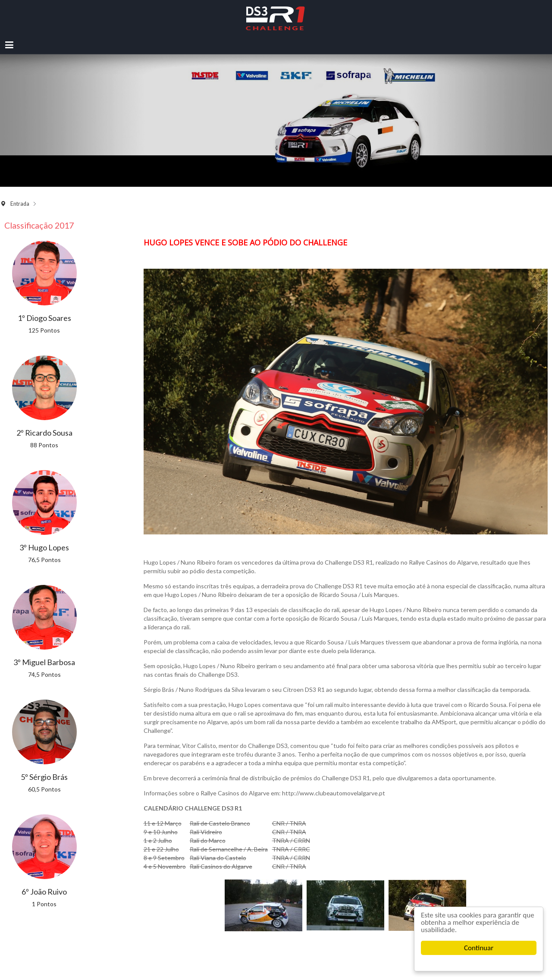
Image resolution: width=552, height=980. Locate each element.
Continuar (479, 948)
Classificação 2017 (39, 225)
